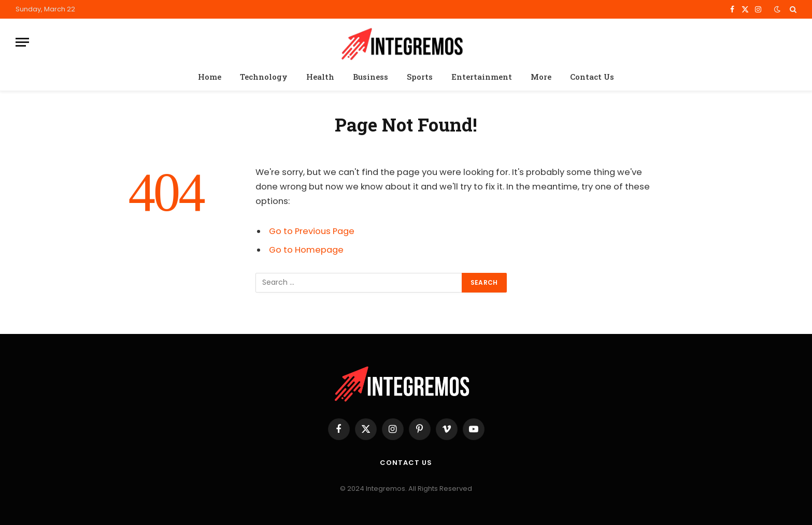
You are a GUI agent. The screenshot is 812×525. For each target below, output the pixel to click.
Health (320, 77)
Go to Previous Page (312, 231)
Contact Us (592, 77)
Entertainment (482, 77)
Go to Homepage (306, 250)
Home (210, 77)
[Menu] (22, 42)
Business (371, 77)
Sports (420, 77)
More (541, 77)
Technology (264, 77)
